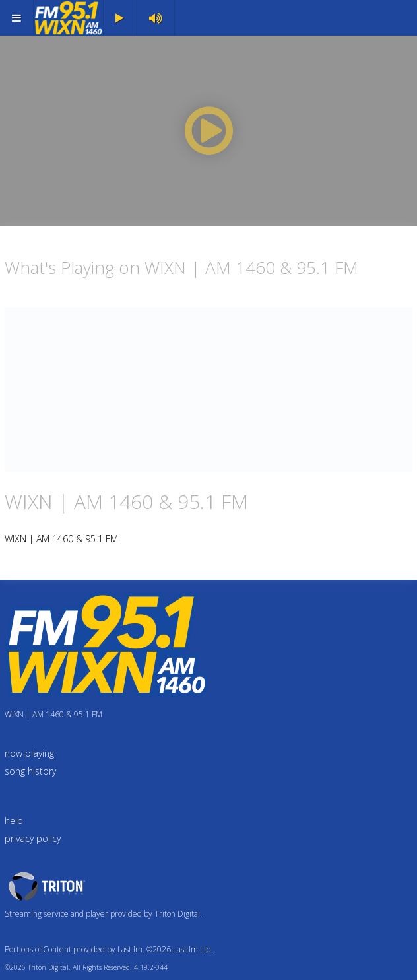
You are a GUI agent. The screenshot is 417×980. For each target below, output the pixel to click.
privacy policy (33, 838)
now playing (29, 753)
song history (30, 771)
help (14, 821)
